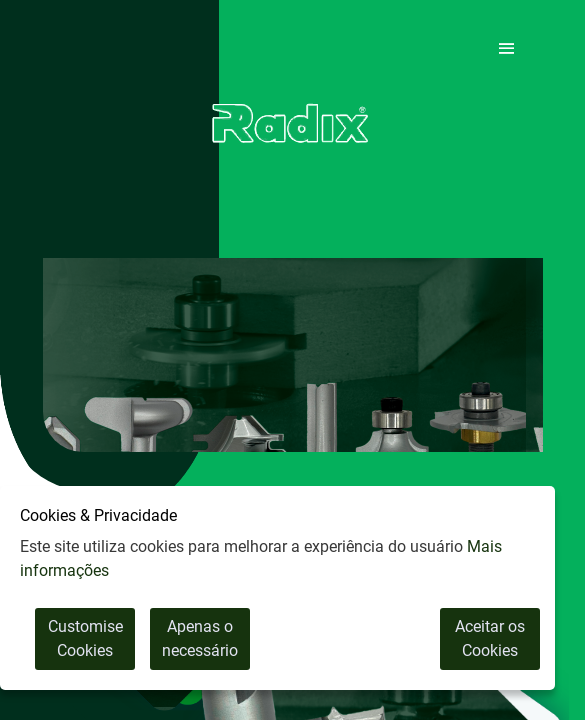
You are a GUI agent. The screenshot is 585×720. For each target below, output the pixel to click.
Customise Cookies (85, 638)
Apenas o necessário (200, 638)
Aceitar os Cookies (490, 638)
